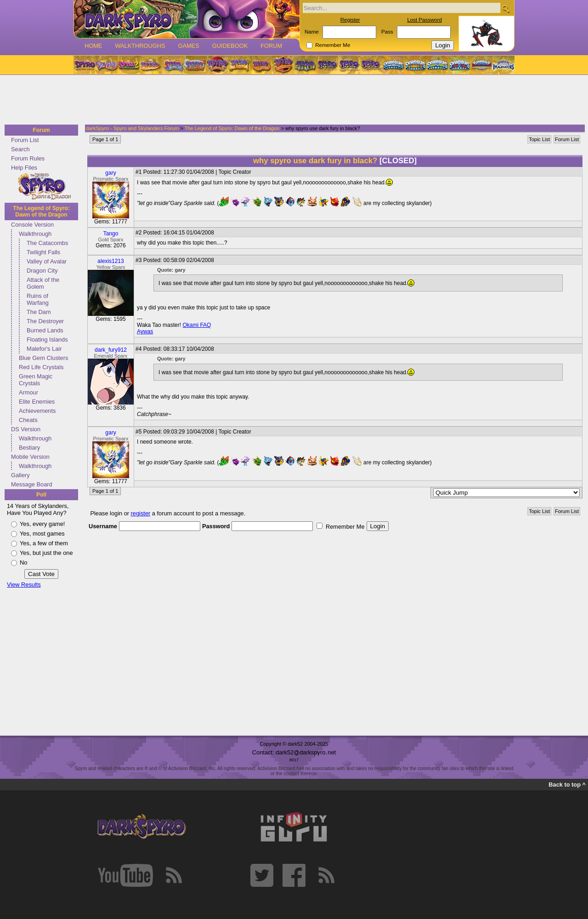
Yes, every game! (42, 524)
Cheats (28, 420)
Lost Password (424, 20)
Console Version (32, 225)
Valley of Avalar (47, 261)
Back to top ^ (567, 785)
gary (110, 173)
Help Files (24, 168)
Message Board (32, 484)
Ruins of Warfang (38, 299)
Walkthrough (35, 234)
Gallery (20, 475)
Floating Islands (47, 340)
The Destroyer (45, 321)
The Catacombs (47, 243)
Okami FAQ (197, 325)
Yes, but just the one (46, 553)
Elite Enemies (37, 402)
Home (93, 46)
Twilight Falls (43, 252)
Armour (28, 392)
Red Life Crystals (41, 367)
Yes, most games (42, 534)
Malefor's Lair (44, 349)
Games (188, 46)
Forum (271, 46)
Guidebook (230, 46)
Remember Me (333, 45)
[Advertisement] (291, 100)
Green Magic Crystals (36, 380)
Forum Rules (28, 158)
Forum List (25, 140)
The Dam (39, 312)
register (141, 513)
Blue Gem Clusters (43, 358)
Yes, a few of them (44, 543)
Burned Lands (45, 330)
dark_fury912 (111, 350)
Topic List (539, 139)
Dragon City (42, 271)
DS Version (26, 429)
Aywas (145, 331)
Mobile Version (30, 457)
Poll (41, 495)
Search (20, 149)
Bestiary (29, 448)
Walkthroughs (140, 46)
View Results (24, 585)
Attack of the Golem (43, 283)
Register (350, 20)
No (23, 562)
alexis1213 (110, 261)
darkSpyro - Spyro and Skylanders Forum (132, 128)
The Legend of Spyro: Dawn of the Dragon (41, 211)
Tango (111, 234)
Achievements (37, 411)
